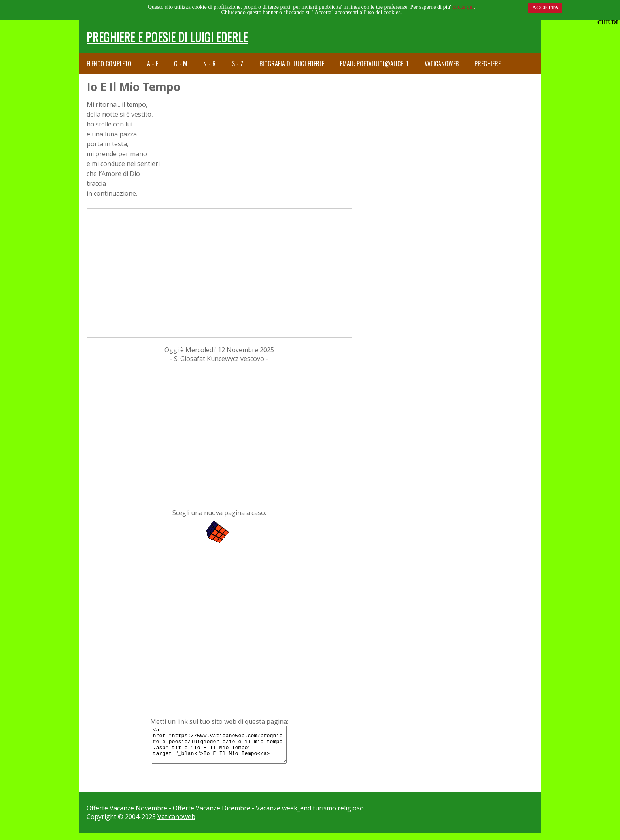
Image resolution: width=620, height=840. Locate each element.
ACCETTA (545, 8)
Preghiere (488, 64)
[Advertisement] (219, 272)
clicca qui (463, 7)
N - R (210, 64)
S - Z (238, 64)
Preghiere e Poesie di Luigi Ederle (167, 37)
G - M (181, 64)
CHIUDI (608, 22)
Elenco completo (109, 64)
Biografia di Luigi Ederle (292, 64)
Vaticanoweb (442, 64)
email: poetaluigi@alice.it (374, 64)
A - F (153, 64)
